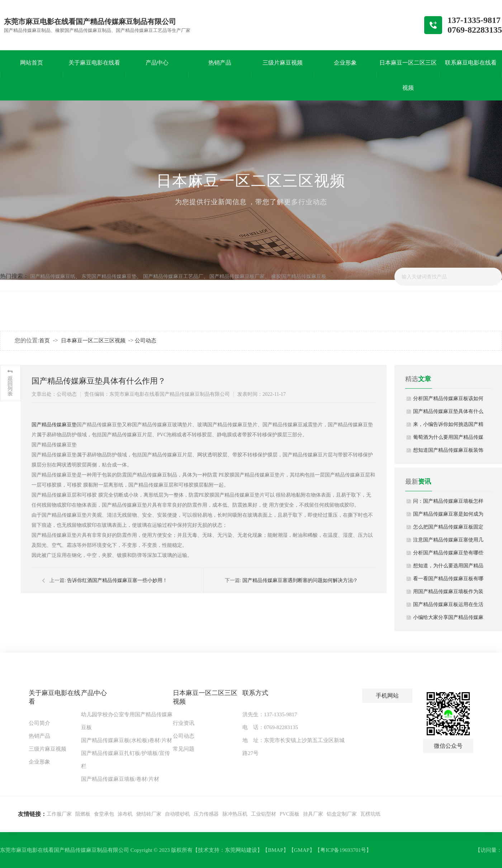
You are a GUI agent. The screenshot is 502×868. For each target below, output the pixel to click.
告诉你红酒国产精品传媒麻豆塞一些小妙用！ (117, 580)
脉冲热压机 (235, 814)
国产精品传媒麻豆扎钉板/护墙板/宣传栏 (126, 760)
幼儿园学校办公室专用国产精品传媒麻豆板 (127, 721)
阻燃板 (83, 814)
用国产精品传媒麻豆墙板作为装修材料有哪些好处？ (448, 593)
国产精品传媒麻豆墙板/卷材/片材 (120, 779)
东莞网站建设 (241, 850)
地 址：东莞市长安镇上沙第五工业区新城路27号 (293, 747)
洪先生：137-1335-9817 (270, 714)
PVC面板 (290, 814)
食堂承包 (104, 814)
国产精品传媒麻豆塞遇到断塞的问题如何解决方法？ (300, 580)
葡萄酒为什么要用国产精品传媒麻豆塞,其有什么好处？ (448, 439)
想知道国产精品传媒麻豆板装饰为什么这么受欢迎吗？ (448, 452)
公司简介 (39, 723)
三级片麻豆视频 (48, 749)
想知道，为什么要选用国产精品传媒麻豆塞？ (448, 568)
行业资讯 (184, 723)
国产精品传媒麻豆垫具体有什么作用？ (448, 413)
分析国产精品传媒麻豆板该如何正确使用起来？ (448, 400)
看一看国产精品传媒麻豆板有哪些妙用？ (448, 581)
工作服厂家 (59, 814)
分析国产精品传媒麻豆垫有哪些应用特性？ (448, 555)
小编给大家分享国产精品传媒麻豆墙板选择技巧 (448, 619)
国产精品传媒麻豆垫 (54, 425)
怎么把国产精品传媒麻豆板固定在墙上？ (448, 529)
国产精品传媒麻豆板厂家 (237, 276)
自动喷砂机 (177, 814)
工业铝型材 (264, 814)
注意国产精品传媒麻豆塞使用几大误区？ (448, 542)
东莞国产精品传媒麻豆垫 (109, 276)
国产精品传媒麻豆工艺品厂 (173, 276)
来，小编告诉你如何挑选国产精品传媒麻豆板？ (448, 426)
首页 (44, 341)
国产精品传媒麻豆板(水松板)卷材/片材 (127, 740)
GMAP (302, 850)
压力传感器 (206, 814)
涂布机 (125, 814)
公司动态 (146, 341)
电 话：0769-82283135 (270, 727)
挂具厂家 (313, 814)
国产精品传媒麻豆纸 (53, 276)
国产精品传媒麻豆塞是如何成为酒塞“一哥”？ (448, 516)
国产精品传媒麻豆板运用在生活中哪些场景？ (448, 606)
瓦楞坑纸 (370, 814)
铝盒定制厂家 (342, 814)
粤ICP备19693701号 (343, 850)
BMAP (276, 850)
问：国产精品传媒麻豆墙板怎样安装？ (448, 503)
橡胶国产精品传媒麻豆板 (299, 276)
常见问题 (184, 749)
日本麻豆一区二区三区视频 (93, 341)
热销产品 (39, 736)
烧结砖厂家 (149, 814)
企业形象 (39, 762)
